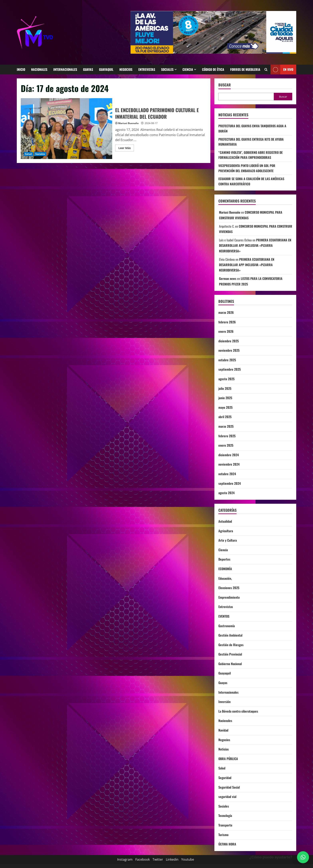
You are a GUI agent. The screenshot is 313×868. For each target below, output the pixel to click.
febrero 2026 (227, 322)
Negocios (126, 69)
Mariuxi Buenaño (128, 123)
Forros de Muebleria (245, 69)
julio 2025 (225, 388)
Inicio (21, 69)
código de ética (213, 69)
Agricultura (226, 531)
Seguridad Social (229, 787)
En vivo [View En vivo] (282, 70)
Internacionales (65, 69)
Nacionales (39, 69)
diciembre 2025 (229, 341)
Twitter (158, 859)
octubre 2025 (227, 360)
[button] (303, 857)
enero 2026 (226, 331)
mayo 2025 (225, 407)
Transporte (225, 825)
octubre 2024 (227, 474)
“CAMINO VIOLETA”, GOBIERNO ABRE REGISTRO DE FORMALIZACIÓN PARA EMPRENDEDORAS (251, 155)
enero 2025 (226, 445)
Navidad (223, 730)
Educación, (225, 578)
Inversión (224, 702)
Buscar (225, 85)
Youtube (188, 859)
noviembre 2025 (229, 350)
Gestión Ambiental (230, 635)
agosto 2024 (226, 493)
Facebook (143, 859)
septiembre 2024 (230, 483)
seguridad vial (227, 797)
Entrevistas (147, 69)
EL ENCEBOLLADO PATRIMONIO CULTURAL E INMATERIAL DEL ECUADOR (66, 129)
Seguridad (225, 778)
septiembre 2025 (230, 369)
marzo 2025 (226, 426)
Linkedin (172, 859)
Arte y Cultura (228, 540)
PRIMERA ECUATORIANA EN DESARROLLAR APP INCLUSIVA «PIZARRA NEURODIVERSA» (255, 245)
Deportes (224, 559)
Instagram (125, 859)
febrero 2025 (227, 436)
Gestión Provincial (230, 654)
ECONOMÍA (225, 569)
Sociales (167, 69)
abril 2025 (225, 417)
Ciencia (188, 69)
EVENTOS (224, 616)
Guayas (88, 69)
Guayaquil (106, 69)
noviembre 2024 (229, 464)
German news (228, 278)
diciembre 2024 (229, 455)
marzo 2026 (226, 312)
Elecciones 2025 (229, 588)
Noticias (224, 749)
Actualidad (225, 521)
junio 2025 (225, 398)
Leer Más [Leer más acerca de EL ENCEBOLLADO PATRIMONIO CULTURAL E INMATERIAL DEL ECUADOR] (126, 147)
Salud (28, 154)
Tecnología (225, 816)
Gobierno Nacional (230, 664)
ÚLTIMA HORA (227, 844)
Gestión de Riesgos (231, 645)
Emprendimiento (229, 597)
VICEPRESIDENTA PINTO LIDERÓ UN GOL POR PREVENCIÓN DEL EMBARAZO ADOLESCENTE (247, 168)
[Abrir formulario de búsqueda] (266, 70)
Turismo (223, 835)
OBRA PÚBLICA (228, 759)
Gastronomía (227, 626)
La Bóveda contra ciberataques (238, 711)
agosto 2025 (226, 379)
